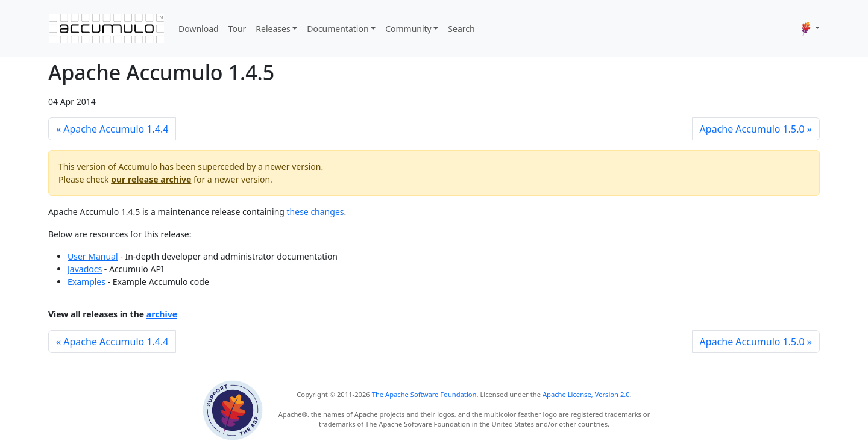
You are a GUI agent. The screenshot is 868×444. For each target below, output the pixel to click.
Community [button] (408, 29)
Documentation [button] (338, 29)
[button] (811, 28)
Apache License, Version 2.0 (586, 394)
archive (162, 314)
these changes (316, 212)
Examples (86, 282)
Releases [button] (273, 29)
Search (461, 29)
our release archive (151, 179)
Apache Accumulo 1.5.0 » (756, 129)
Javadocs (85, 269)
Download (199, 29)
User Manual (93, 256)
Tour (237, 29)
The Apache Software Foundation (424, 394)
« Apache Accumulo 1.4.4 (112, 129)
